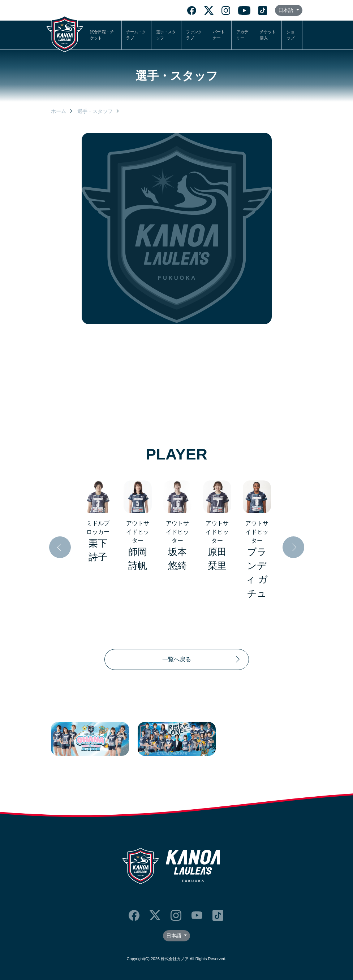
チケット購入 (268, 35)
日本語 (287, 10)
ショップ (290, 35)
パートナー (219, 35)
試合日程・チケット (102, 35)
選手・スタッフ (166, 35)
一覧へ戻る (177, 659)
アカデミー (242, 35)
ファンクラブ (194, 35)
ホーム (59, 111)
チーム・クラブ (136, 35)
